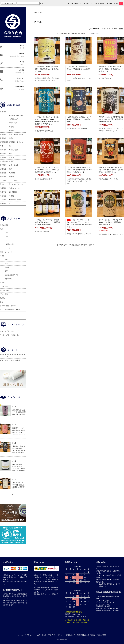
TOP (35, 13)
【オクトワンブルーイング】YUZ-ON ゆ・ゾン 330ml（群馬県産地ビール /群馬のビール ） (111, 222)
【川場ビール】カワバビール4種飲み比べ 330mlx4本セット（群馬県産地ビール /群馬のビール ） (47, 222)
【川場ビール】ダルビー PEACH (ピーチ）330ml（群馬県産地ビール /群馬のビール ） (111, 69)
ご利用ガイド (70, 635)
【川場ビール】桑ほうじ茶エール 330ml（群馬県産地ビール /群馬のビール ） (47, 69)
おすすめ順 (106, 29)
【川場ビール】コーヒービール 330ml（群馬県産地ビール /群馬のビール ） (79, 69)
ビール (42, 13)
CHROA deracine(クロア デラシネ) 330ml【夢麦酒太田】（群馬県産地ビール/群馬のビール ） (111, 119)
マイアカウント (76, 4)
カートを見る (116, 4)
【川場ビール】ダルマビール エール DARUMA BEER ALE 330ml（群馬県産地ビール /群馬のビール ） (47, 170)
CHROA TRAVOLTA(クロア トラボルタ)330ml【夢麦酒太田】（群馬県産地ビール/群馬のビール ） (111, 170)
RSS (98, 635)
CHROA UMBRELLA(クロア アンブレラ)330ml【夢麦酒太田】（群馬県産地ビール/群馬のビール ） (79, 170)
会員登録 (101, 4)
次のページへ (94, 33)
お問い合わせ (42, 635)
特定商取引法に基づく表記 (86, 635)
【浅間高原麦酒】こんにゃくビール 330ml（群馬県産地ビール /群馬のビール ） (79, 119)
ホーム (21, 635)
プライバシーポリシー (56, 635)
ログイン (89, 4)
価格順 (114, 29)
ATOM (103, 635)
